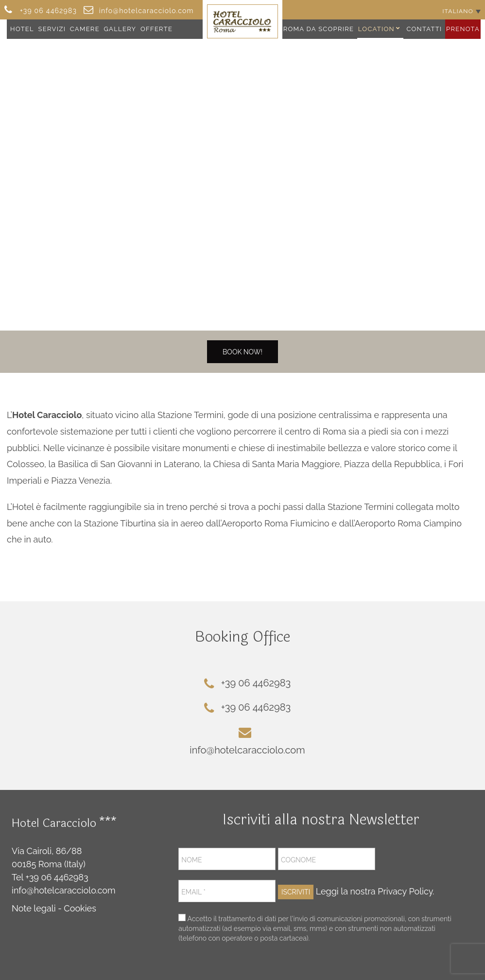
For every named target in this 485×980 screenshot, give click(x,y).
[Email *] (227, 891)
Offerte (156, 29)
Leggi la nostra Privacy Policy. (375, 891)
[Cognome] (327, 859)
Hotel (22, 29)
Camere (85, 29)
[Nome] (227, 859)
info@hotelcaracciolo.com (64, 890)
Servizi (52, 29)
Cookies (80, 908)
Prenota (463, 29)
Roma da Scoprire (319, 29)
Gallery (120, 29)
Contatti (424, 29)
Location (376, 29)
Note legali (34, 908)
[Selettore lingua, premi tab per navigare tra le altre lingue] (461, 11)
